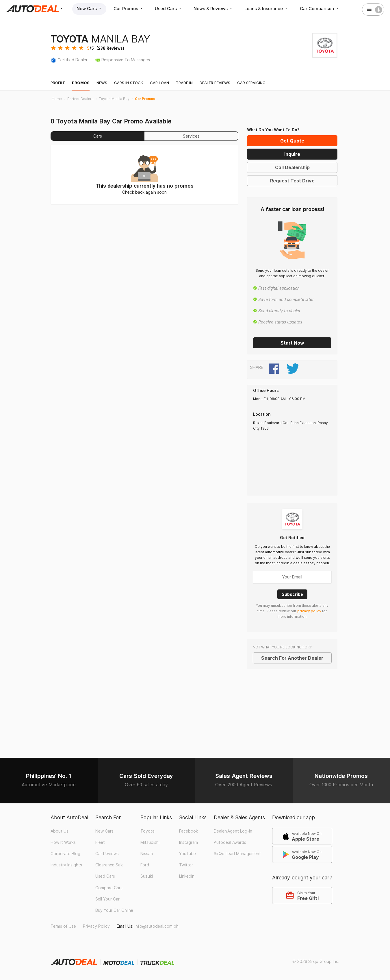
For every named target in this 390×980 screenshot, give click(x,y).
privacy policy (309, 611)
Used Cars (169, 9)
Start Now (292, 343)
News (102, 83)
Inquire (292, 154)
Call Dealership (292, 167)
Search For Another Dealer (292, 658)
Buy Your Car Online (114, 910)
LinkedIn (187, 876)
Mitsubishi (150, 842)
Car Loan (159, 83)
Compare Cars (109, 887)
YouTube (187, 853)
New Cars (89, 9)
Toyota (147, 831)
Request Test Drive (292, 181)
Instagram (188, 842)
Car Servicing (251, 83)
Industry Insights (66, 865)
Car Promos (129, 9)
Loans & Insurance (268, 9)
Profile (58, 83)
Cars (98, 136)
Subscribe (292, 594)
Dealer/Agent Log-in (233, 831)
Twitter (186, 865)
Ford (145, 865)
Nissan (147, 853)
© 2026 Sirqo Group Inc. (316, 961)
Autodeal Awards (230, 842)
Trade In (184, 83)
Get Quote (292, 141)
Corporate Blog (65, 853)
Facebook (188, 831)
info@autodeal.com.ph (157, 926)
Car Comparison (321, 9)
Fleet (100, 842)
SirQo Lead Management (237, 853)
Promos (81, 83)
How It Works (63, 842)
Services (191, 136)
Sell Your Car (107, 899)
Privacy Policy (96, 926)
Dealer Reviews (215, 83)
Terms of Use (63, 926)
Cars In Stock (129, 83)
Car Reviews (107, 853)
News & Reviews (214, 9)
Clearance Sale (109, 865)
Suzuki (147, 876)
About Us (60, 831)
